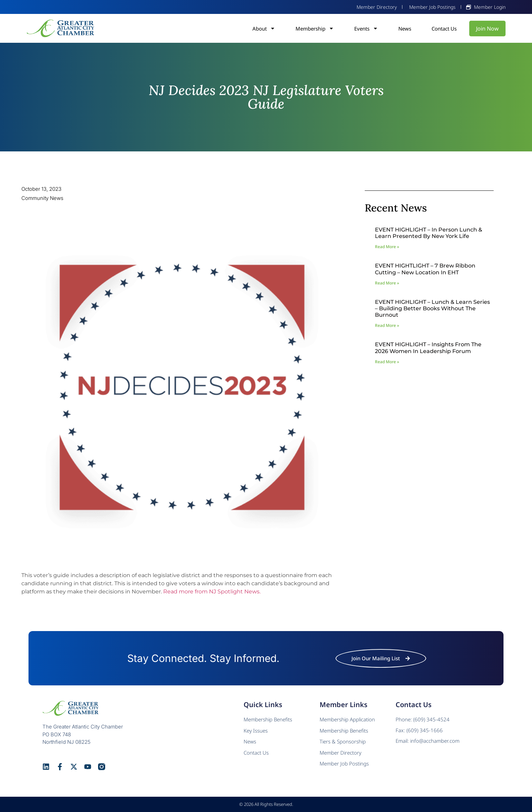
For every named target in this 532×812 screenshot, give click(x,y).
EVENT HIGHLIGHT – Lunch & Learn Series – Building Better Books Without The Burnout (432, 308)
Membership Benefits (268, 719)
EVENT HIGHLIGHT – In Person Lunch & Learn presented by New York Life (429, 233)
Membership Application (347, 719)
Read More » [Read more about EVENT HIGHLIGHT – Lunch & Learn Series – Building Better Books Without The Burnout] (387, 325)
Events (366, 29)
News (405, 29)
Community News (42, 198)
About (264, 29)
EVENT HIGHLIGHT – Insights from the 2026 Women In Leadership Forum (428, 348)
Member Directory (340, 753)
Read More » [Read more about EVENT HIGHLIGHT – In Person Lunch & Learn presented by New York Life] (387, 247)
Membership (315, 29)
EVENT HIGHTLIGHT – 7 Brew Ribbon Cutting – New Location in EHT (425, 269)
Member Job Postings (344, 763)
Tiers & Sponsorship (343, 741)
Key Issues (256, 731)
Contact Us (444, 29)
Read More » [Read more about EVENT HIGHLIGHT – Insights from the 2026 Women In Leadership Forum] (387, 362)
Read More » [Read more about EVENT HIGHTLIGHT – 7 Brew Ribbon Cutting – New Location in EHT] (387, 283)
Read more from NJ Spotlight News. (212, 592)
